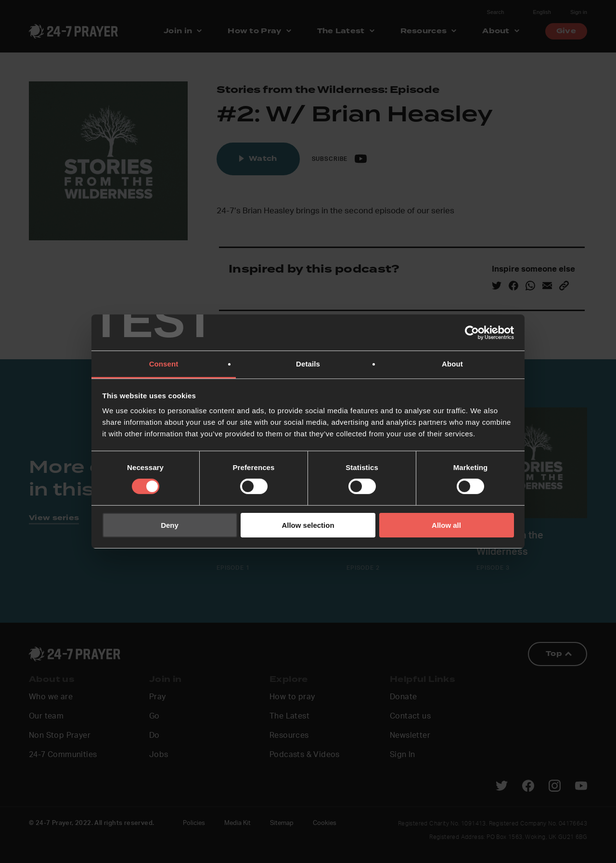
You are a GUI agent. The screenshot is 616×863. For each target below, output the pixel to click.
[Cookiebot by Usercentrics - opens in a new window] (472, 332)
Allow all (446, 525)
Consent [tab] (164, 364)
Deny (170, 525)
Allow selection (308, 525)
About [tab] (452, 364)
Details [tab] (308, 364)
